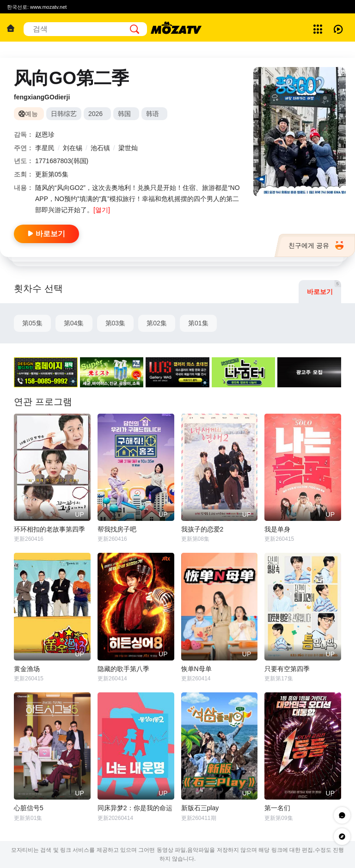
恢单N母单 (196, 669)
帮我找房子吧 (117, 529)
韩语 (153, 114)
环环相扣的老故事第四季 (49, 529)
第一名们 (277, 808)
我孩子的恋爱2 (202, 529)
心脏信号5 (29, 808)
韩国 (124, 114)
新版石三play (200, 808)
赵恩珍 (45, 134)
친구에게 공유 (316, 245)
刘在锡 (73, 148)
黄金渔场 (27, 669)
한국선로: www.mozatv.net (37, 7)
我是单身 (277, 529)
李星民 (45, 148)
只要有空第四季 (287, 669)
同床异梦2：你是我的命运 (135, 808)
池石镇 (100, 148)
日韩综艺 (64, 114)
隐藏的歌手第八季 (123, 669)
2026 (95, 114)
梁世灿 (128, 148)
